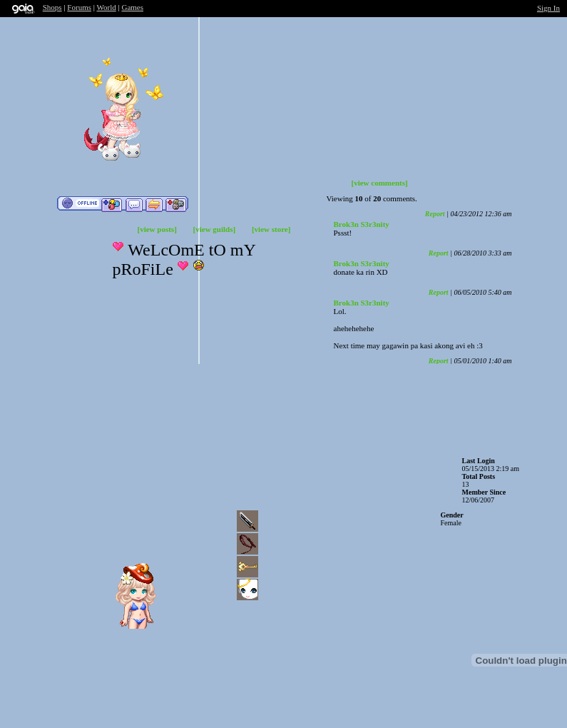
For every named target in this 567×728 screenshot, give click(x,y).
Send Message (134, 204)
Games (132, 7)
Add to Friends (112, 204)
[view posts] (157, 229)
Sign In (548, 8)
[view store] (271, 229)
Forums (79, 7)
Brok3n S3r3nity (362, 224)
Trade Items (154, 204)
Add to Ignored (176, 204)
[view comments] (380, 183)
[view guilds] (215, 229)
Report (435, 214)
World (107, 7)
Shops (52, 7)
